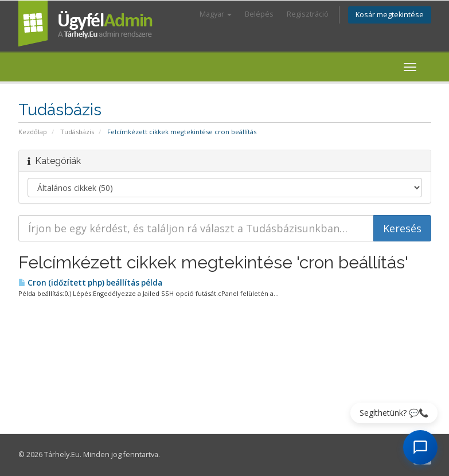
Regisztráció (308, 14)
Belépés (259, 14)
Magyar (216, 14)
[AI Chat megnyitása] (420, 447)
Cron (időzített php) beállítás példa (90, 283)
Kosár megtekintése (390, 15)
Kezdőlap (33, 132)
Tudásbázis (77, 132)
